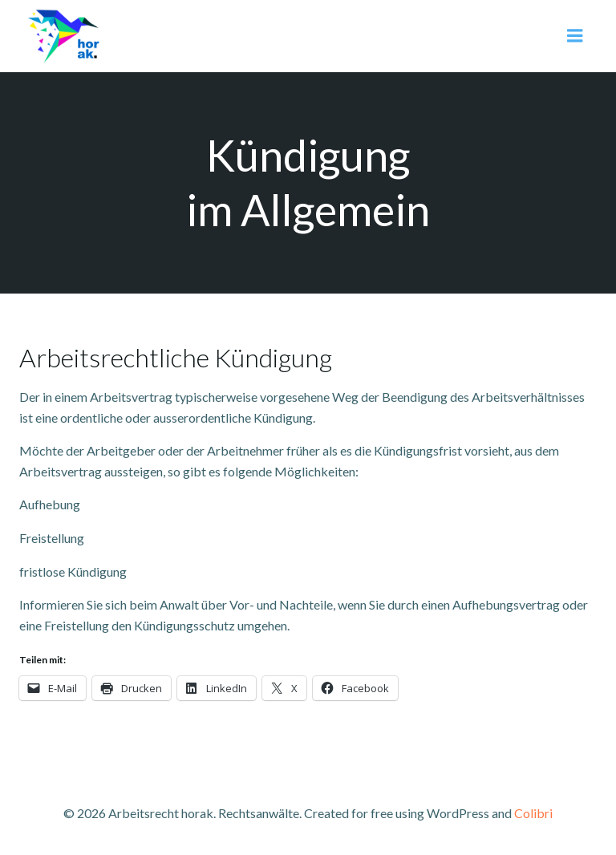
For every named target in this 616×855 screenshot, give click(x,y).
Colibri (533, 813)
